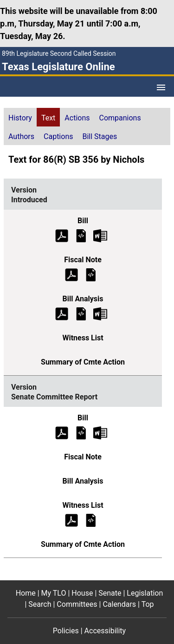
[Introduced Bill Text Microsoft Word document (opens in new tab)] (100, 235)
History (20, 118)
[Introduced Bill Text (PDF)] (62, 235)
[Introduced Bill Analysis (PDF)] (62, 313)
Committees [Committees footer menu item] (77, 604)
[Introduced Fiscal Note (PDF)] (71, 274)
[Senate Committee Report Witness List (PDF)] (71, 520)
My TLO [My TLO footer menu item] (54, 593)
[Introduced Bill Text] (81, 235)
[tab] (20, 117)
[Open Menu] (161, 87)
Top (148, 604)
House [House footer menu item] (82, 593)
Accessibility (105, 631)
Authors (21, 136)
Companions (120, 118)
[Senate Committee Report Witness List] (91, 520)
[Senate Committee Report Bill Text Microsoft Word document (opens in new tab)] (100, 432)
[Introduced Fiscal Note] (91, 274)
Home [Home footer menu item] (26, 593)
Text (48, 118)
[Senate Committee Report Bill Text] (81, 432)
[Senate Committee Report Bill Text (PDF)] (62, 432)
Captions (58, 136)
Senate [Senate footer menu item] (110, 593)
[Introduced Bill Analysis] (81, 313)
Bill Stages (100, 136)
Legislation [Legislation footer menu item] (145, 593)
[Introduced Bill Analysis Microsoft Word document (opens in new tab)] (100, 313)
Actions (77, 118)
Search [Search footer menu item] (40, 604)
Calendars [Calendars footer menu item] (119, 604)
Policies (66, 631)
